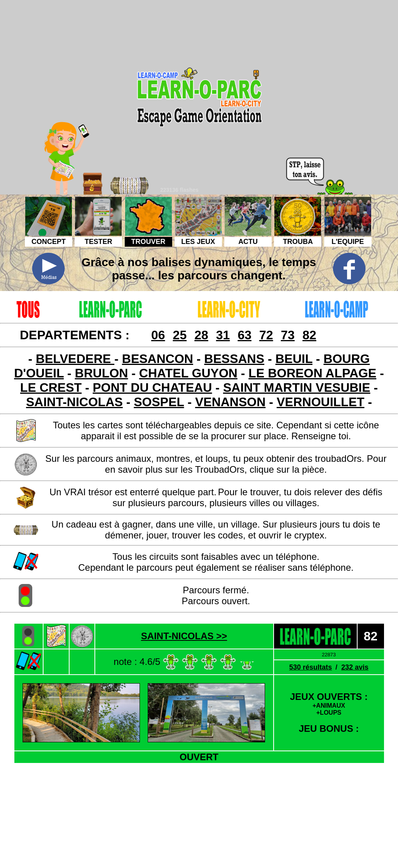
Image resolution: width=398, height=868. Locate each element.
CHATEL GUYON (188, 373)
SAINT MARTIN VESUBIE (297, 388)
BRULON (102, 373)
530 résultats (311, 667)
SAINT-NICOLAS (74, 402)
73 (288, 335)
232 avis (355, 667)
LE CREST (51, 388)
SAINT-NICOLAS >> (184, 636)
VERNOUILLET (321, 402)
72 (266, 335)
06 (158, 335)
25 (180, 335)
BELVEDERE (75, 359)
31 (223, 335)
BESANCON (158, 359)
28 (201, 335)
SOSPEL (159, 402)
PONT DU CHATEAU (153, 388)
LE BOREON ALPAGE (312, 373)
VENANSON (230, 402)
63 (244, 335)
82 (309, 335)
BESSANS (234, 359)
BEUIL (294, 359)
